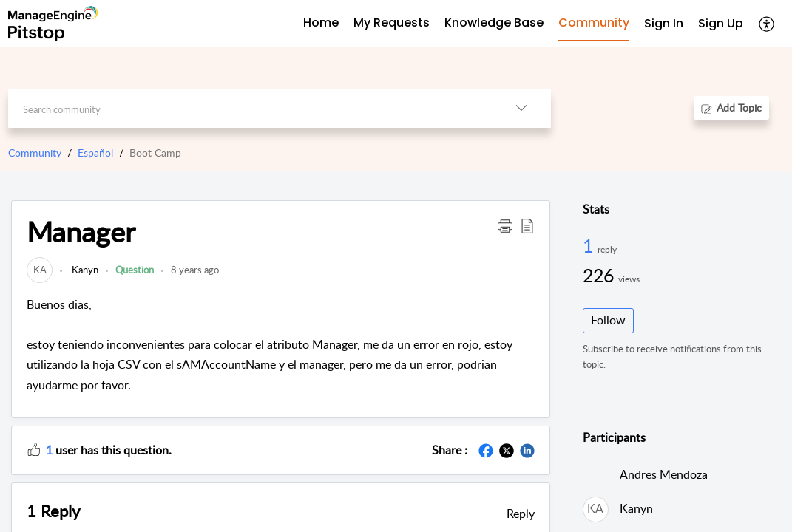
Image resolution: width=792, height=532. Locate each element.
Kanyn (84, 270)
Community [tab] (594, 23)
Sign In (664, 23)
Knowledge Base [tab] (494, 23)
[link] (40, 270)
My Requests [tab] (392, 23)
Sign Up (721, 23)
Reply (521, 514)
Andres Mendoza (664, 474)
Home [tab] (321, 23)
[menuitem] (664, 24)
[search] (250, 108)
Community (35, 153)
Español (95, 153)
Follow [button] (608, 320)
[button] (767, 24)
